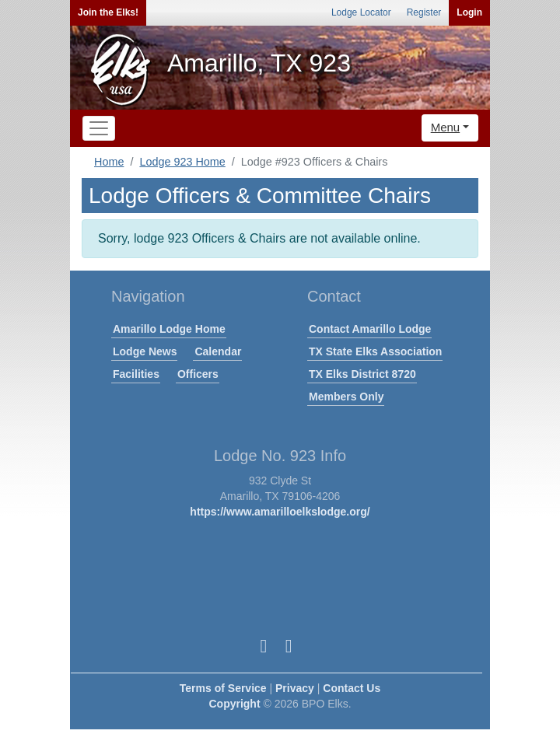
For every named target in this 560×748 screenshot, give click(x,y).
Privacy (295, 688)
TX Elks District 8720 (362, 374)
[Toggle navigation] (99, 128)
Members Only (346, 397)
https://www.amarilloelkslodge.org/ (280, 512)
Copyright (234, 704)
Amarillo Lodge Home (169, 329)
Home (109, 162)
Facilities (136, 374)
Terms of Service (223, 688)
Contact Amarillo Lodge (370, 329)
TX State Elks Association (375, 351)
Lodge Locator (361, 12)
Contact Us (352, 688)
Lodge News (145, 351)
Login (469, 12)
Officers (198, 374)
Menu (446, 127)
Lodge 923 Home (182, 162)
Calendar (218, 351)
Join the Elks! (108, 12)
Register (424, 12)
